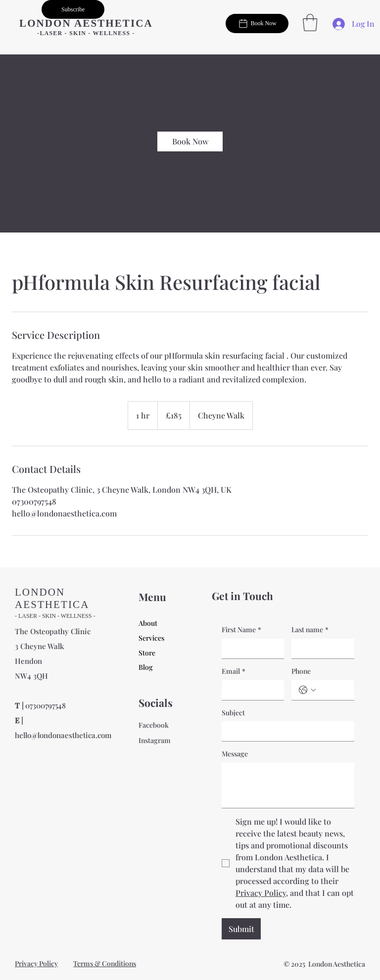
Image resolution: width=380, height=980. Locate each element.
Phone (301, 671)
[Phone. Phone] (332, 690)
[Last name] (320, 649)
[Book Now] (257, 23)
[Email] (250, 690)
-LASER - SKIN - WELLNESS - (86, 33)
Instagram (155, 740)
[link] (190, 141)
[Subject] (285, 731)
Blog (146, 667)
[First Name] (250, 649)
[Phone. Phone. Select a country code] (307, 690)
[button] (73, 9)
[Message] (288, 785)
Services (151, 638)
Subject (233, 713)
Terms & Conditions (105, 963)
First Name (241, 630)
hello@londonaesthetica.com (63, 735)
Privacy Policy (36, 963)
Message (235, 754)
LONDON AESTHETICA (86, 23)
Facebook (154, 725)
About (148, 623)
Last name (310, 630)
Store (147, 653)
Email (234, 671)
